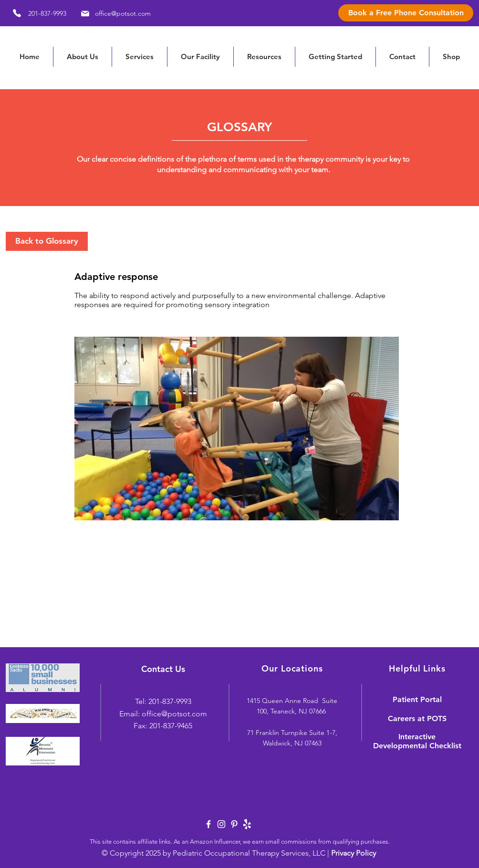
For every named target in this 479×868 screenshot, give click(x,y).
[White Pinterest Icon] (234, 824)
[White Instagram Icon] (221, 824)
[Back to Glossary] (47, 241)
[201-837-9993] (36, 13)
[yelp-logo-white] (247, 824)
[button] (264, 57)
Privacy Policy (354, 853)
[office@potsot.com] (114, 13)
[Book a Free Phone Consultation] (406, 13)
